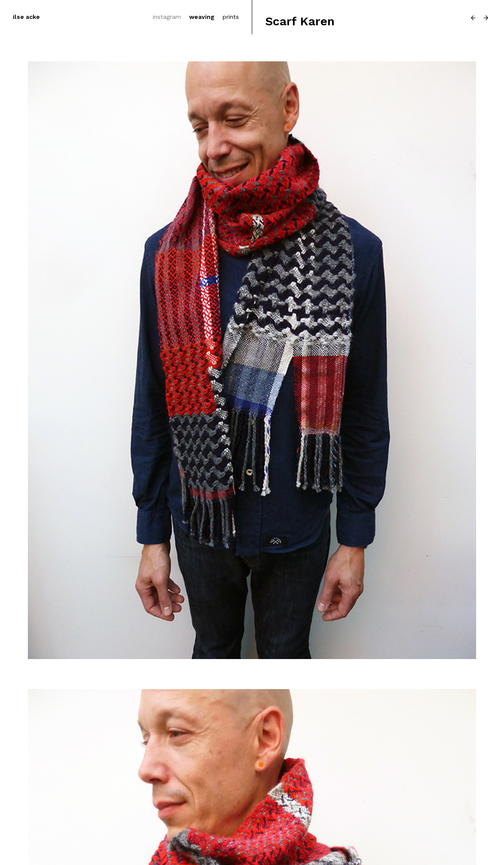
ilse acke (26, 17)
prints (231, 17)
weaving (202, 17)
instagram (167, 17)
